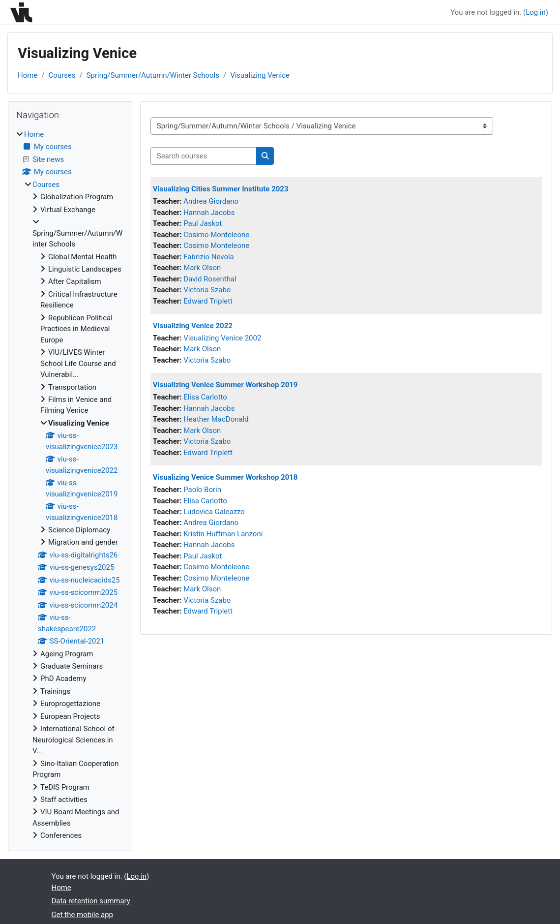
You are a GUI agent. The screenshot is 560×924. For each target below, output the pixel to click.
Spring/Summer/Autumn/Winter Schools (153, 75)
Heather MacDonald (216, 419)
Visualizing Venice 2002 (222, 338)
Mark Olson (202, 268)
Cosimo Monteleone (216, 235)
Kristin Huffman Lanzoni (223, 534)
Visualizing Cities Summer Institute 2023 (221, 189)
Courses (62, 75)
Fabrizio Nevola (209, 257)
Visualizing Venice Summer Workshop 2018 (225, 477)
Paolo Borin (202, 490)
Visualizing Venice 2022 (193, 326)
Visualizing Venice (260, 75)
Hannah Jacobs (209, 213)
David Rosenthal (210, 279)
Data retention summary (91, 901)
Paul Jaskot (203, 223)
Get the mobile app (83, 915)
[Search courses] (204, 156)
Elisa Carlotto (205, 397)
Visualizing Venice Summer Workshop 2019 (225, 385)
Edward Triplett (208, 301)
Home (28, 75)
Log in (536, 12)
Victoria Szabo (207, 290)
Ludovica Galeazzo (214, 512)
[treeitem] (70, 485)
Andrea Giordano (211, 201)
